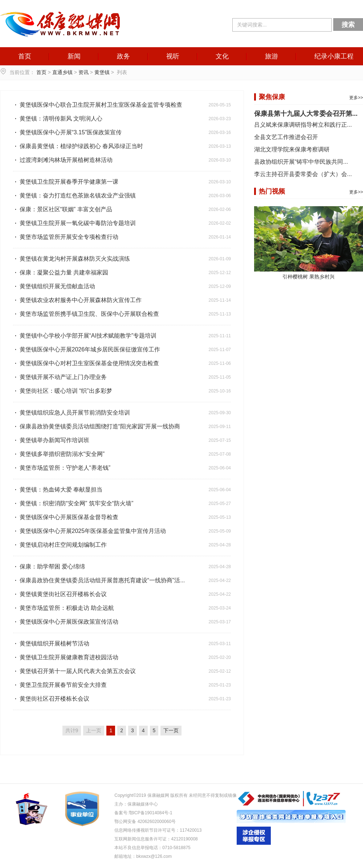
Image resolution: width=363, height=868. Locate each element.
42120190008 (184, 839)
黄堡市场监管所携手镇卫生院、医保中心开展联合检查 (86, 314)
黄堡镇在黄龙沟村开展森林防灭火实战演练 (72, 259)
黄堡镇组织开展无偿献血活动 (54, 286)
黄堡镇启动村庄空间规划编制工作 (60, 545)
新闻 (74, 56)
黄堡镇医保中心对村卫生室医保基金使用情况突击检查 (86, 363)
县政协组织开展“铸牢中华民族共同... (301, 162)
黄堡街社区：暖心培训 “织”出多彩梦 (63, 391)
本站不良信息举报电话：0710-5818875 (152, 848)
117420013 (191, 830)
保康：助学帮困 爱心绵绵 (49, 567)
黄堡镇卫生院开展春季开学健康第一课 (66, 182)
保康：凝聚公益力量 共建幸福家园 (61, 272)
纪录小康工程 (334, 56)
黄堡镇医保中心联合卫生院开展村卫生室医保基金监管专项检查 (98, 105)
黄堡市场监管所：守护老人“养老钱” (62, 468)
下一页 (171, 730)
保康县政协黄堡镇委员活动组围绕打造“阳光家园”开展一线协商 (97, 426)
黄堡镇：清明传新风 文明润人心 (58, 119)
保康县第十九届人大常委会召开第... (306, 114)
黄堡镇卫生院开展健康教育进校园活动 (66, 657)
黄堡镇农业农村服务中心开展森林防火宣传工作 (77, 300)
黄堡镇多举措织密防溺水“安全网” (59, 454)
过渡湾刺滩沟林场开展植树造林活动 (63, 160)
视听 (173, 56)
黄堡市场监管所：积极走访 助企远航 (64, 608)
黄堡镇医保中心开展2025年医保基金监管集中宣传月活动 (89, 531)
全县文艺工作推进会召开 (286, 137)
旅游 (272, 56)
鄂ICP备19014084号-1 (151, 813)
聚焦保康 (272, 97)
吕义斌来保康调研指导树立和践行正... (303, 125)
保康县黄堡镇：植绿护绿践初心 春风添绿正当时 (78, 146)
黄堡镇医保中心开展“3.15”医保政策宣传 (67, 132)
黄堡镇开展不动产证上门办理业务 (60, 377)
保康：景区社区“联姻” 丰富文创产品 (63, 209)
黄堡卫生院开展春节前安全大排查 (60, 685)
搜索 (348, 25)
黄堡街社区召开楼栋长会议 (51, 699)
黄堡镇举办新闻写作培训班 (51, 440)
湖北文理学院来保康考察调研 (292, 149)
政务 (123, 56)
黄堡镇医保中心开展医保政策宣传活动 (66, 622)
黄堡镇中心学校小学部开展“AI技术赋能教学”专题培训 (85, 336)
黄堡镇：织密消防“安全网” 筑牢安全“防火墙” (73, 503)
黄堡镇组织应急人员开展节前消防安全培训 (72, 413)
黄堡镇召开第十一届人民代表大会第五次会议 (74, 671)
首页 (25, 56)
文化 (222, 56)
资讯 (83, 72)
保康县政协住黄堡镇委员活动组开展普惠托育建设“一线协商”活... (99, 580)
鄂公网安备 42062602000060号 (145, 822)
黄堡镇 (102, 72)
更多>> (356, 98)
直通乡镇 (62, 72)
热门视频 (272, 191)
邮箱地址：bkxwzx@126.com (143, 856)
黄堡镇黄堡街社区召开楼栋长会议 (60, 594)
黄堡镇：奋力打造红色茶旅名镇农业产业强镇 (74, 195)
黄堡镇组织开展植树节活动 (51, 643)
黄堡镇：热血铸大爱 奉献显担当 (58, 490)
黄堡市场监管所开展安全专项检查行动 (66, 237)
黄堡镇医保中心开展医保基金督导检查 (66, 517)
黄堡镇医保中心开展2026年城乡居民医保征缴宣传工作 (87, 349)
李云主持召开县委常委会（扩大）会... (303, 174)
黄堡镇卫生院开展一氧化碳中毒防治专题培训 (74, 223)
